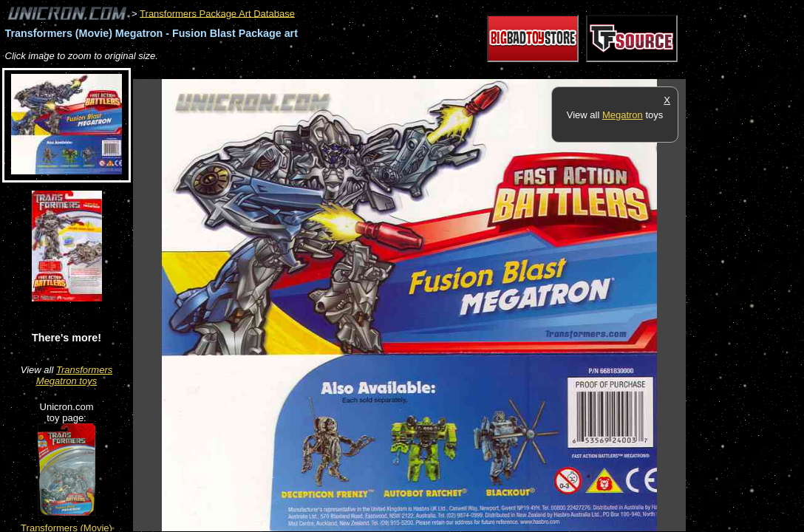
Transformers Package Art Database (217, 13)
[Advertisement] (402, 71)
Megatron (623, 115)
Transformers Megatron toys (74, 375)
